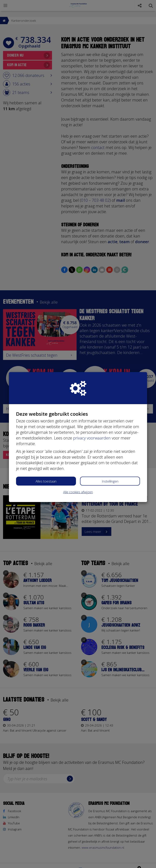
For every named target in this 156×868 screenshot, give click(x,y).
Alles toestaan (46, 481)
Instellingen (110, 481)
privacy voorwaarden (92, 438)
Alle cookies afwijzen (78, 492)
